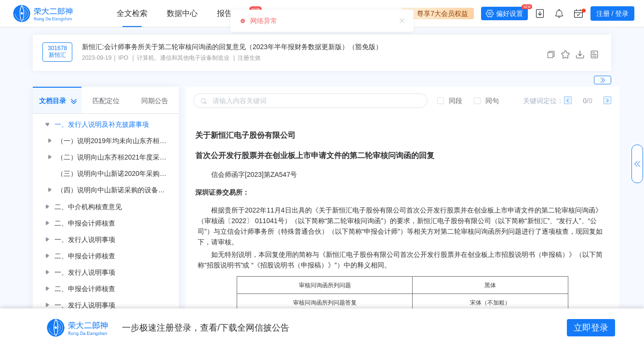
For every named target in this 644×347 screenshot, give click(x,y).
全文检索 (132, 13)
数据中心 (182, 13)
